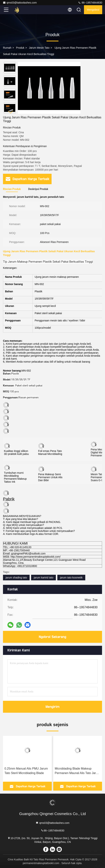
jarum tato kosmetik (71, 578)
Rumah (7, 48)
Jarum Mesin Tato (39, 48)
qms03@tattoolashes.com (20, 3)
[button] (11, 112)
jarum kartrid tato (43, 578)
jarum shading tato (16, 578)
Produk (20, 48)
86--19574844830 (90, 3)
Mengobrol (93, 10)
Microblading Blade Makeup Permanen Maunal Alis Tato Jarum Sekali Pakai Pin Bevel (77, 771)
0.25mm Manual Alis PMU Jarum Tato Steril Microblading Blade (26, 771)
